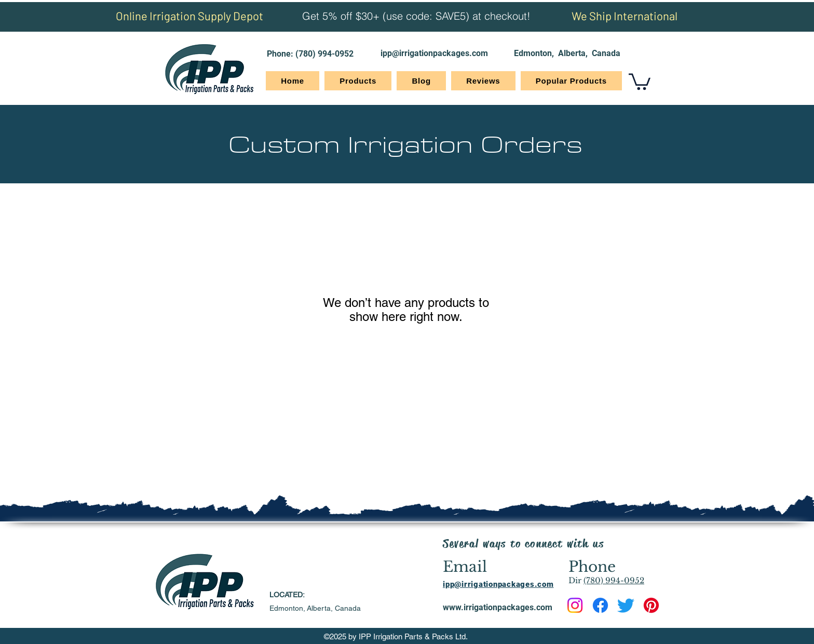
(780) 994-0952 (324, 54)
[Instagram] (575, 605)
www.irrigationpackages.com (498, 607)
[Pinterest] (651, 605)
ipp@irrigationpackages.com (434, 53)
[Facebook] (600, 605)
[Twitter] (626, 605)
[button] (640, 81)
